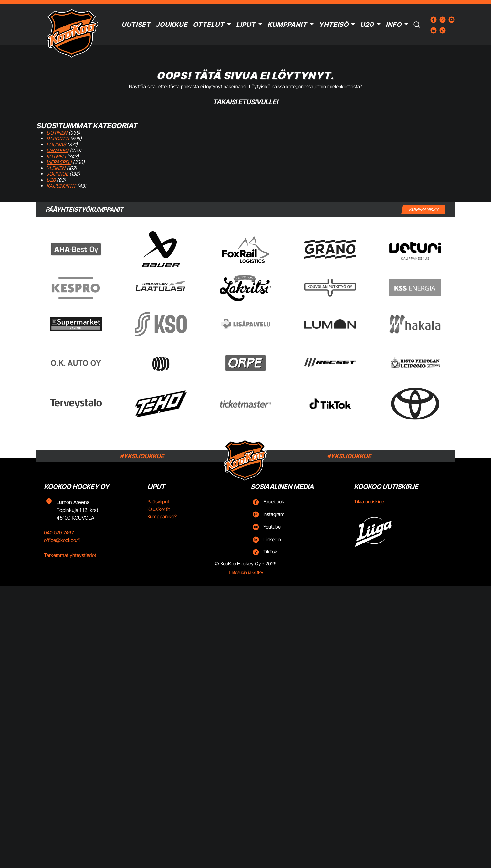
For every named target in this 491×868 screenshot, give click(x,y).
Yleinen (56, 168)
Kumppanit (287, 25)
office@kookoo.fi (62, 540)
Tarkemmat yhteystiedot (70, 555)
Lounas (56, 145)
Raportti (58, 139)
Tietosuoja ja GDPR (246, 572)
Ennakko (57, 150)
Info (394, 25)
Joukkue (172, 25)
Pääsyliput (158, 502)
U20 (367, 25)
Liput (246, 25)
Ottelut (209, 25)
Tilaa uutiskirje (369, 502)
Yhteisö (334, 25)
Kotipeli (56, 156)
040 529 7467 (59, 533)
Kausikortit (61, 186)
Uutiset (136, 25)
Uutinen (57, 133)
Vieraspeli (59, 162)
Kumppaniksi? (162, 517)
